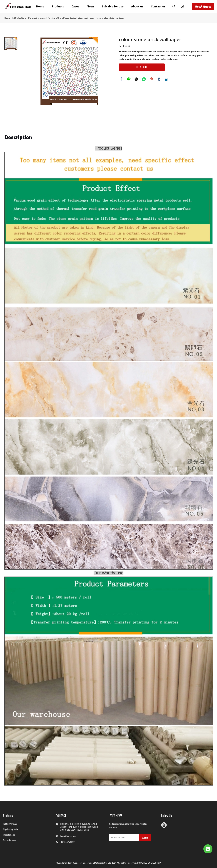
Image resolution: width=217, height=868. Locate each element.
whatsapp (144, 79)
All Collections (19, 18)
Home (40, 6)
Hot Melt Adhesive (10, 824)
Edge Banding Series (11, 829)
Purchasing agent (37, 18)
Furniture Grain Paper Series (62, 18)
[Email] (124, 838)
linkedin (167, 79)
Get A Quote (203, 6)
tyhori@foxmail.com (68, 836)
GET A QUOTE (142, 67)
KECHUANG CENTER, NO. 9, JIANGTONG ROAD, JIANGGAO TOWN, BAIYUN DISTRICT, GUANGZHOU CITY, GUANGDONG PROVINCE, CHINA (79, 827)
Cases (75, 6)
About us (137, 6)
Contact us (158, 6)
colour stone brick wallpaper (111, 18)
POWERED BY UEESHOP (149, 863)
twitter (136, 79)
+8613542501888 (68, 842)
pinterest (151, 79)
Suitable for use (113, 6)
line (129, 79)
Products (58, 6)
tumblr (159, 79)
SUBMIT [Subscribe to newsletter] (145, 838)
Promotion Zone (9, 835)
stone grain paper (87, 18)
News (91, 6)
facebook (121, 79)
